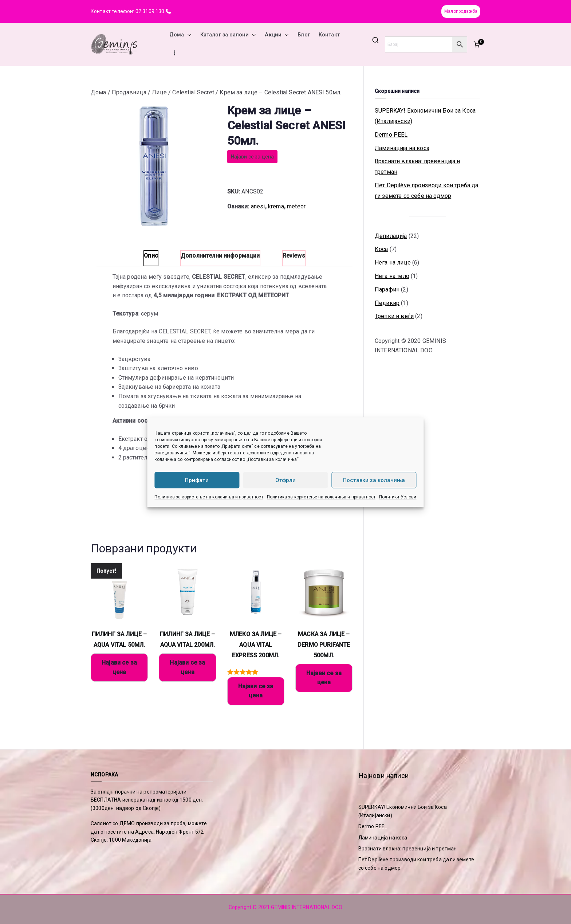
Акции (277, 35)
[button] (188, 35)
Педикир (387, 303)
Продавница (129, 92)
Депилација (391, 236)
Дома (180, 35)
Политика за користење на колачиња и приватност (209, 497)
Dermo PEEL (391, 135)
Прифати (197, 480)
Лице (159, 92)
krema (276, 206)
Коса (381, 249)
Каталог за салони (228, 35)
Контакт (329, 35)
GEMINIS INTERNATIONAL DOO (307, 907)
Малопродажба (461, 11)
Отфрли (285, 480)
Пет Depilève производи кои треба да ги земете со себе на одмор (427, 191)
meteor (296, 206)
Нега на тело (392, 276)
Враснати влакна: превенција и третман (418, 167)
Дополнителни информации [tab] (220, 256)
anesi (258, 206)
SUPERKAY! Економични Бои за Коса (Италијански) (425, 116)
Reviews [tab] (294, 256)
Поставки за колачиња (374, 480)
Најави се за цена (253, 157)
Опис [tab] (151, 256)
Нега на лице (393, 263)
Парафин (387, 289)
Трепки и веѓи (394, 316)
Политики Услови (398, 497)
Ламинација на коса (402, 148)
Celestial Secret (193, 92)
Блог (304, 35)
